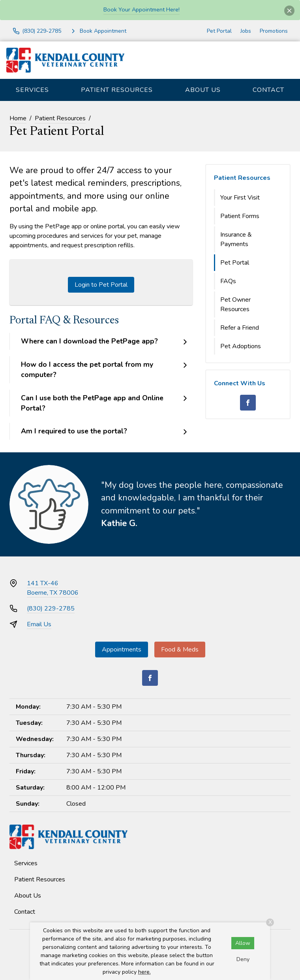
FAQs (228, 281)
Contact (268, 90)
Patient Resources (117, 90)
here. (144, 972)
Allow (243, 943)
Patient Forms (240, 216)
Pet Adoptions (241, 346)
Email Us (39, 624)
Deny (243, 959)
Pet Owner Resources (235, 304)
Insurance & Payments (236, 239)
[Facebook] (248, 403)
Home (18, 118)
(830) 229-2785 (51, 609)
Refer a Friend (240, 328)
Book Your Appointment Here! (142, 9)
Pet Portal (219, 31)
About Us (203, 90)
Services (32, 90)
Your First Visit (240, 198)
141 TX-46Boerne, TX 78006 (53, 588)
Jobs (246, 31)
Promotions (274, 31)
